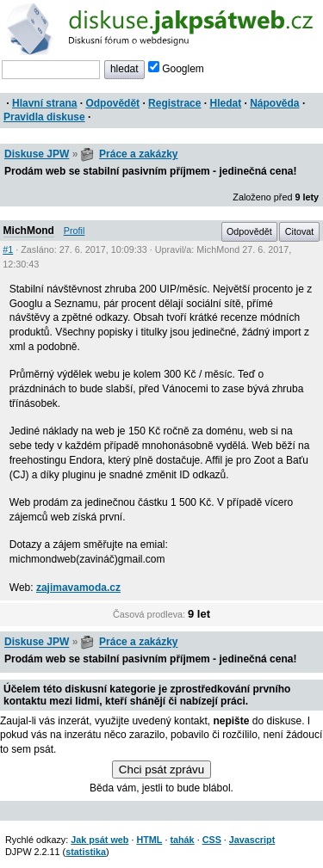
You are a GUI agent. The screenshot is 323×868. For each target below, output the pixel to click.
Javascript (252, 840)
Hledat (225, 103)
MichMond (29, 231)
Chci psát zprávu (161, 770)
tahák (182, 840)
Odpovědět (112, 103)
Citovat (300, 231)
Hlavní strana (44, 103)
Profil (75, 231)
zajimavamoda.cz (78, 588)
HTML (149, 840)
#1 (8, 249)
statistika (86, 852)
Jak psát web (99, 840)
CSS (212, 840)
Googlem (176, 69)
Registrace (174, 103)
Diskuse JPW (37, 154)
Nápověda (274, 103)
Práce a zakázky (138, 154)
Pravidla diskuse (44, 117)
